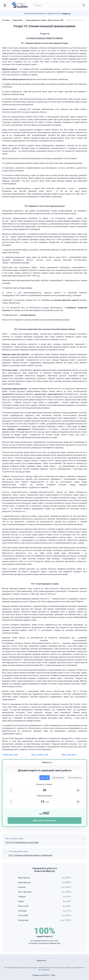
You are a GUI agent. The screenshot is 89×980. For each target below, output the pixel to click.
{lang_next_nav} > (69, 755)
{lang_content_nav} (40, 755)
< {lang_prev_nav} (10, 755)
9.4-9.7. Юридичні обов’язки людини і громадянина (30, 855)
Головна (6, 20)
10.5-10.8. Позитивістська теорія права (22, 842)
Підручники (17, 20)
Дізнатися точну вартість (45, 821)
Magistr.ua (66, 14)
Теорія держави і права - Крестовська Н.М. (44, 20)
